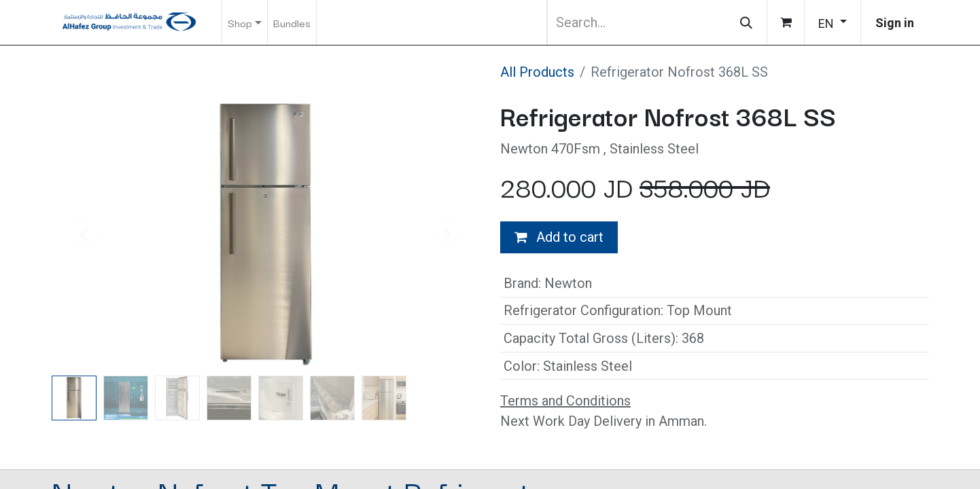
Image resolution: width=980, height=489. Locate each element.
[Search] (746, 22)
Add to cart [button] (559, 237)
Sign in (895, 23)
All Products (537, 72)
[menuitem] (292, 22)
